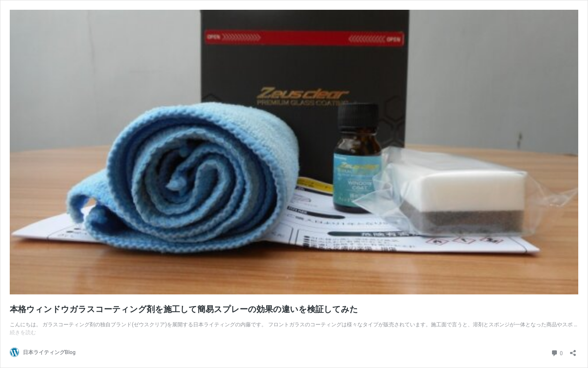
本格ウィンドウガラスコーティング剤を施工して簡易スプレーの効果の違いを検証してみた (184, 309)
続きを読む (23, 332)
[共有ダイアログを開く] (573, 351)
